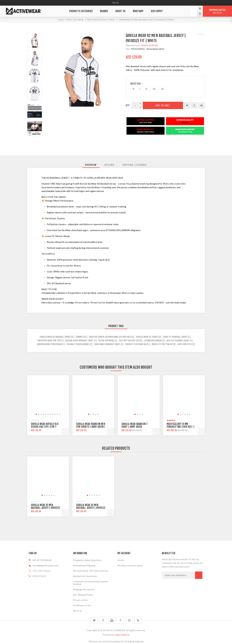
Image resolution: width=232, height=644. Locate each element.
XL (146, 89)
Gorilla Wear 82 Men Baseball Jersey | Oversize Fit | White (91, 508)
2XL (154, 89)
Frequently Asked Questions (87, 560)
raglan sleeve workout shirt (79, 341)
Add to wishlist (187, 105)
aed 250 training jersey (178, 341)
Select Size (136, 84)
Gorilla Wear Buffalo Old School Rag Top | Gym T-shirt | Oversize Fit (45, 427)
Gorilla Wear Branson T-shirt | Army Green (135, 425)
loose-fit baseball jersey (175, 337)
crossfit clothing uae (136, 344)
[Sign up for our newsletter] (178, 575)
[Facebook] (103, 620)
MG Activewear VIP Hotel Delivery (91, 571)
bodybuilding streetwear (49, 344)
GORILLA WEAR (149, 45)
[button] (36, 414)
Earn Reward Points (83, 595)
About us (77, 611)
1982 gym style (185, 344)
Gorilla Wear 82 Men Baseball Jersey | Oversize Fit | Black (45, 508)
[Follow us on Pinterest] (120, 620)
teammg (79, 337)
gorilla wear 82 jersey (147, 337)
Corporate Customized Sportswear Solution (90, 583)
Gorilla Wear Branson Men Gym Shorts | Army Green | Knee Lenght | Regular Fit (91, 427)
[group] (48, 396)
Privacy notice (80, 600)
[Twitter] (94, 620)
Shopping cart (217, 11)
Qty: (128, 105)
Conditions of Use (82, 605)
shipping (139, 641)
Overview (91, 165)
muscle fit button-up (162, 344)
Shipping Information (84, 589)
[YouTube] (112, 620)
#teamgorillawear (153, 341)
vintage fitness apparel (78, 344)
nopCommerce (122, 635)
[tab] (91, 165)
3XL (162, 89)
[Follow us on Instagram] (129, 620)
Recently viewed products (130, 565)
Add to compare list (194, 105)
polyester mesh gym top (49, 341)
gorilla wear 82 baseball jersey (55, 337)
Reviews (109, 165)
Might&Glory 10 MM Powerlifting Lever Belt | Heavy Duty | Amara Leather (182, 427)
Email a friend (202, 105)
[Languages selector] (116, 3)
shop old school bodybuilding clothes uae (109, 337)
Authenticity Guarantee (85, 576)
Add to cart (163, 105)
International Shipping (84, 565)
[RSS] (138, 620)
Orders (121, 560)
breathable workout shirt (107, 344)
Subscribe (199, 575)
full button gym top (129, 341)
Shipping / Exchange (135, 165)
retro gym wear (106, 341)
